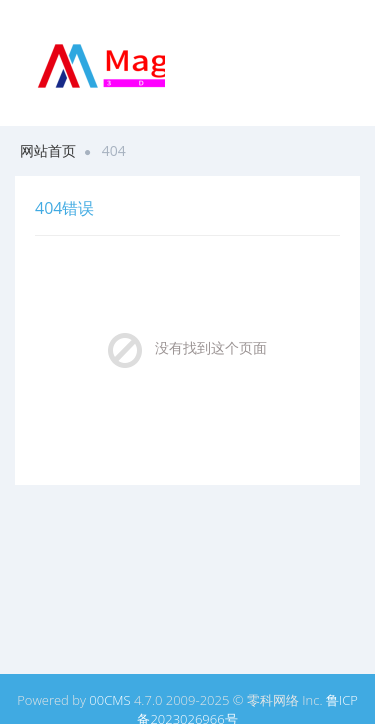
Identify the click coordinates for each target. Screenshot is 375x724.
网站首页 (48, 150)
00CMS (109, 700)
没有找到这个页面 (211, 347)
